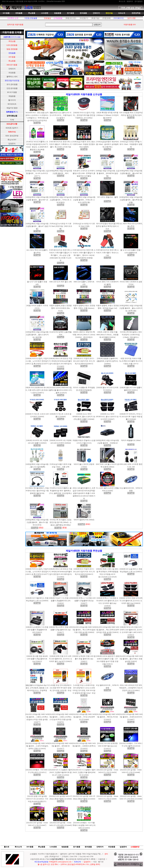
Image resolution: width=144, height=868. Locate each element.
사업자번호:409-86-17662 (40, 859)
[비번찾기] (84, 18)
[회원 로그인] (71, 18)
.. (102, 854)
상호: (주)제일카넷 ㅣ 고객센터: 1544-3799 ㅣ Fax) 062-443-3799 (69, 857)
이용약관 (102, 859)
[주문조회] (107, 18)
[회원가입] (95, 18)
